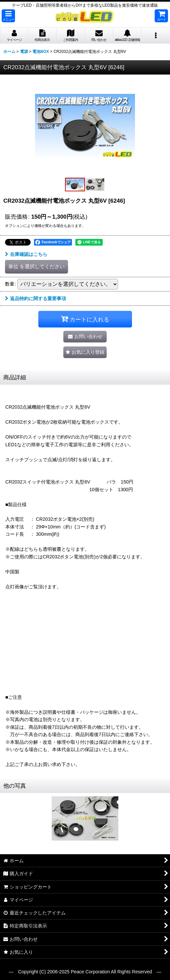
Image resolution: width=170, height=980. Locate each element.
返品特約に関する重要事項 (35, 298)
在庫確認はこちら (26, 254)
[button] (8, 16)
